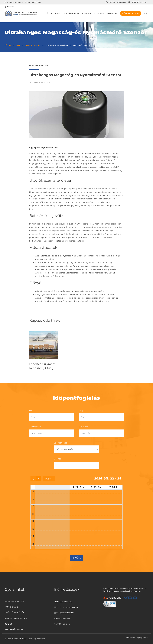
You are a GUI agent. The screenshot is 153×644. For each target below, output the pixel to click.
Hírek (58, 13)
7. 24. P (113, 487)
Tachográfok (12, 607)
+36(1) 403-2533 (63, 618)
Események (99, 13)
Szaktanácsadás (14, 629)
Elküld (76, 558)
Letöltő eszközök (14, 613)
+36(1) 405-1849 (63, 624)
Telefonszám (35, 427)
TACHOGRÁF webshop (117, 2)
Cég (81, 411)
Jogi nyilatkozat (142, 638)
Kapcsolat (112, 13)
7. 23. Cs (96, 487)
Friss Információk (39, 65)
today (49, 479)
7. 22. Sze (78, 487)
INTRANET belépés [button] (138, 2)
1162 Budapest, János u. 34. (67, 607)
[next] (38, 479)
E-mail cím (84, 427)
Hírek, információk (14, 601)
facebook (11, 7)
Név (31, 411)
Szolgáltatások (71, 13)
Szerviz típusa (61, 443)
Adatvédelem (131, 638)
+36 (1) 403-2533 (34, 2)
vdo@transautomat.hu (15, 2)
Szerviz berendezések (16, 618)
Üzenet (57, 459)
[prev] (33, 479)
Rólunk (49, 13)
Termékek (86, 13)
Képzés (8, 624)
